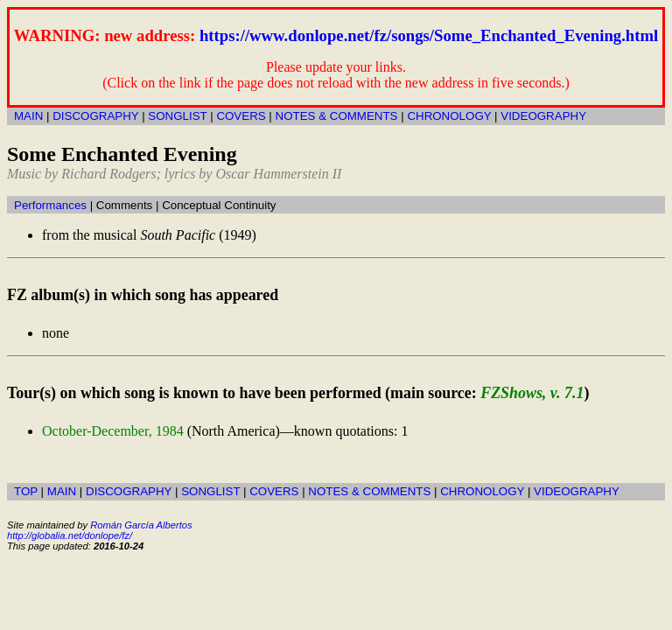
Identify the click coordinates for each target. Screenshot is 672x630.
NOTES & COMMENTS (337, 116)
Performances (50, 205)
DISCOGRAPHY (95, 116)
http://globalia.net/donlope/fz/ (70, 535)
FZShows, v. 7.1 (532, 393)
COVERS (241, 116)
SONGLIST (177, 116)
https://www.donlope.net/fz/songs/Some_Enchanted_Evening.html (429, 35)
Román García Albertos (141, 525)
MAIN (28, 116)
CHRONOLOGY (449, 116)
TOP (26, 491)
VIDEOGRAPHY (543, 116)
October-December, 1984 (113, 431)
